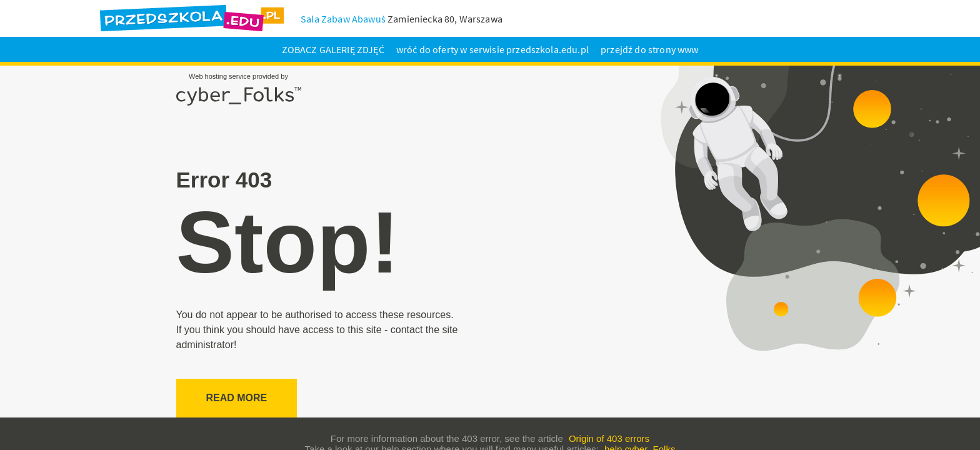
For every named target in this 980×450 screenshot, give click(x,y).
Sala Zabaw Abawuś (343, 19)
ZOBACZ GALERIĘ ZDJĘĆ (333, 49)
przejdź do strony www (649, 49)
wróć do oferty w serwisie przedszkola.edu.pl (492, 49)
